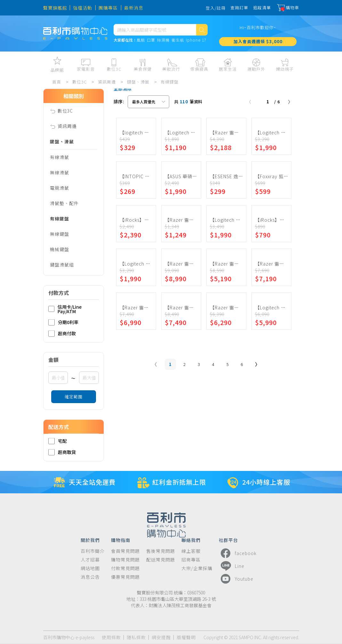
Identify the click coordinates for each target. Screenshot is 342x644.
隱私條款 (136, 637)
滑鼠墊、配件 (64, 203)
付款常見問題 (125, 568)
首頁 (57, 82)
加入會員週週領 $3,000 (258, 41)
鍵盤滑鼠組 (62, 265)
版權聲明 (186, 637)
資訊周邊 (107, 82)
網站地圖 (90, 568)
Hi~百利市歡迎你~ (258, 27)
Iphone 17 (196, 40)
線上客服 (191, 551)
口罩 (151, 40)
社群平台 (228, 540)
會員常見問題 (125, 551)
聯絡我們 (191, 540)
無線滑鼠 (60, 172)
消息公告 (90, 577)
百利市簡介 (93, 551)
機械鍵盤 (60, 249)
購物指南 (121, 540)
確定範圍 (74, 397)
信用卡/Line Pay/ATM (65, 309)
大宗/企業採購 (197, 568)
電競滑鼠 (60, 188)
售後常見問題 (161, 551)
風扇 (141, 40)
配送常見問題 (161, 560)
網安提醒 (161, 637)
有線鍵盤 (170, 82)
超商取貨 (62, 452)
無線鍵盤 (60, 234)
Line (232, 566)
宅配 (58, 441)
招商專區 (191, 560)
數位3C (80, 82)
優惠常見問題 (125, 577)
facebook (238, 553)
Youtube (236, 579)
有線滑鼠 (60, 157)
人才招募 (90, 560)
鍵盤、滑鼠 (138, 82)
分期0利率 (63, 322)
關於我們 (90, 540)
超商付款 (62, 334)
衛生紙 (178, 40)
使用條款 (111, 637)
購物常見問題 (125, 560)
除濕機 (163, 40)
